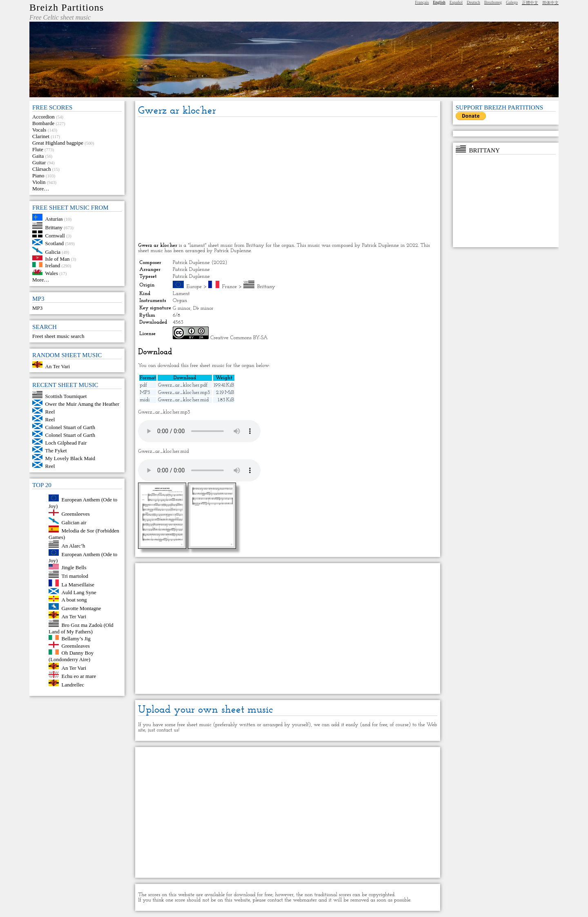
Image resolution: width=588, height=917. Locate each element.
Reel (50, 412)
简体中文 (550, 3)
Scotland (55, 243)
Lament (181, 294)
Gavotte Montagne (81, 608)
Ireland (53, 265)
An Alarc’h (73, 546)
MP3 (37, 308)
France (229, 287)
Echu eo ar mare (79, 676)
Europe (194, 287)
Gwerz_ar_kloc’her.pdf (183, 385)
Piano (38, 176)
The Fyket (56, 451)
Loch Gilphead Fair (66, 443)
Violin (39, 182)
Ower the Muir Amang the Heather (82, 404)
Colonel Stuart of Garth (70, 427)
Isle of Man (58, 258)
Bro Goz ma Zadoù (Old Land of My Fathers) (81, 628)
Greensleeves (76, 514)
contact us (168, 730)
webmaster (305, 900)
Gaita (38, 156)
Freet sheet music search (58, 336)
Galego (512, 2)
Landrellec (73, 684)
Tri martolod (75, 576)
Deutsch (473, 2)
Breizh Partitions (67, 7)
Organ (180, 301)
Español (456, 2)
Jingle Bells (74, 567)
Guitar (39, 162)
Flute (38, 149)
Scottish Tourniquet (66, 396)
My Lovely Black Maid (70, 458)
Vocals (39, 130)
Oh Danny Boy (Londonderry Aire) (71, 656)
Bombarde (43, 123)
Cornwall (55, 236)
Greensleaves (76, 646)
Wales (52, 273)
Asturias (54, 219)
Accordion (43, 117)
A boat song (74, 600)
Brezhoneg (493, 2)
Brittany (54, 227)
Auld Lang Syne (79, 592)
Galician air (74, 522)
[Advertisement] (287, 180)
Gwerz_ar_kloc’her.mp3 (184, 393)
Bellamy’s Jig (76, 638)
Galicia (53, 252)
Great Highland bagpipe (58, 143)
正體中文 (530, 3)
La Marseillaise (78, 585)
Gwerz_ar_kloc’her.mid (183, 400)
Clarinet (41, 136)
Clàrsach (41, 169)
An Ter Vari (58, 366)
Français (422, 2)
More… (41, 189)
